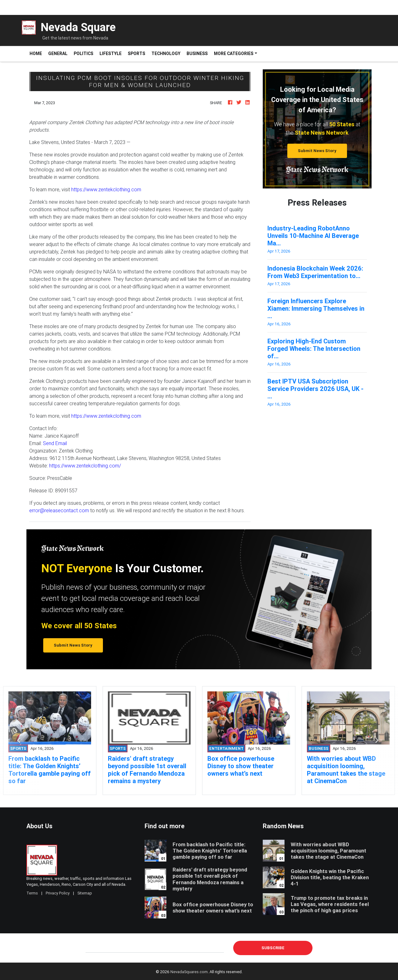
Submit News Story (317, 151)
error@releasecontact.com (59, 510)
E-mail (92, 948)
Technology (166, 53)
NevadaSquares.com (189, 972)
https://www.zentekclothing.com (106, 189)
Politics (83, 53)
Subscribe (273, 948)
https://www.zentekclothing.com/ (85, 466)
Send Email (55, 443)
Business (197, 53)
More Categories (234, 53)
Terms (32, 893)
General (58, 53)
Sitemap (85, 893)
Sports (137, 53)
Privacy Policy (58, 893)
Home (37, 53)
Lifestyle (111, 53)
